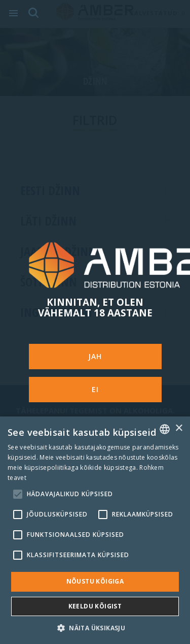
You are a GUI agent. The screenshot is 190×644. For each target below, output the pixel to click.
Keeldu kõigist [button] (95, 606)
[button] (95, 627)
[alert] (95, 530)
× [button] (179, 428)
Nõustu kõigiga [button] (95, 581)
